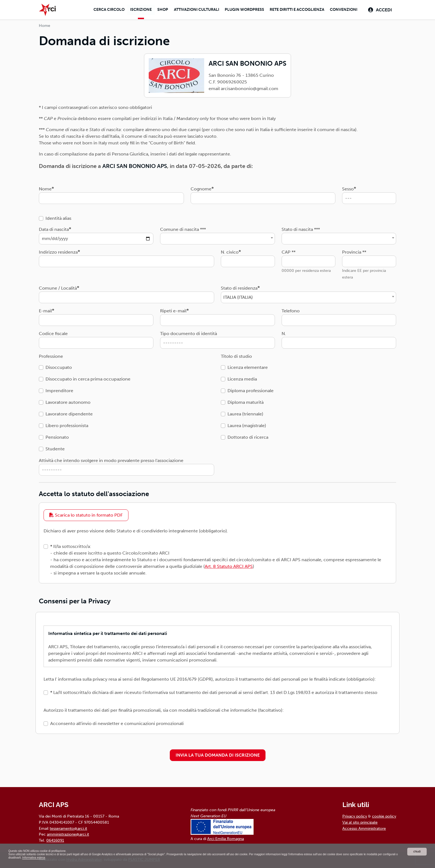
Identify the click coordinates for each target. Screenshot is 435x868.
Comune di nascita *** (183, 228)
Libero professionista (67, 424)
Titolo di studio (236, 355)
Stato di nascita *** (301, 228)
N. (284, 332)
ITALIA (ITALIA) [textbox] (238, 296)
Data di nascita (54, 228)
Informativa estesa (113, 857)
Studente (55, 447)
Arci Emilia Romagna (226, 838)
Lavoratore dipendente (69, 413)
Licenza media (242, 378)
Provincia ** (354, 251)
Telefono (291, 309)
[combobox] (217, 237)
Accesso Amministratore (364, 827)
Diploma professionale (251, 389)
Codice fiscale (53, 332)
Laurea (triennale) (245, 413)
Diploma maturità (246, 401)
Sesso (348, 187)
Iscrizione (135, 9)
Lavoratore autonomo (68, 401)
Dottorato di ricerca (248, 436)
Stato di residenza (239, 287)
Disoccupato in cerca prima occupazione (88, 378)
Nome (45, 187)
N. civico (230, 251)
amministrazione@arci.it (68, 833)
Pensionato (57, 436)
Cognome (201, 187)
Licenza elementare (248, 366)
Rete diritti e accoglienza (294, 9)
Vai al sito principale (360, 821)
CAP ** (289, 251)
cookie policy (384, 815)
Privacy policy (355, 815)
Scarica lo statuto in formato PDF (86, 514)
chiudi (417, 850)
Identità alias (58, 217)
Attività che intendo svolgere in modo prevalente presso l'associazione (111, 459)
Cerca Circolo (102, 9)
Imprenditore (59, 389)
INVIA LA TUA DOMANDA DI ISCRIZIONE (218, 754)
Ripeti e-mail (173, 309)
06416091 (55, 839)
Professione (51, 355)
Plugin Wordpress (241, 9)
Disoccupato (59, 366)
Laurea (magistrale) (247, 424)
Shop (157, 9)
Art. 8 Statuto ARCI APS (229, 565)
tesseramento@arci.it (68, 827)
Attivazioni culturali (192, 9)
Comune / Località (58, 287)
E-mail (45, 309)
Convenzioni (341, 9)
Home (45, 24)
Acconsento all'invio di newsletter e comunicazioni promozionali (117, 722)
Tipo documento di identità (189, 332)
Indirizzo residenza (58, 251)
